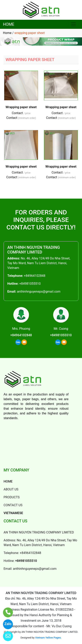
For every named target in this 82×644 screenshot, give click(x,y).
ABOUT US (11, 489)
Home (7, 33)
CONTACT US (13, 505)
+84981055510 (30, 284)
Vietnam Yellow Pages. (48, 638)
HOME (9, 24)
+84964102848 (35, 276)
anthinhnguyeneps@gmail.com (39, 291)
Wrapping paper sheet (21, 107)
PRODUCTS (12, 497)
